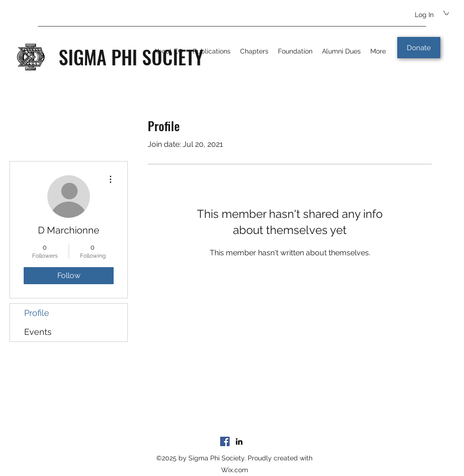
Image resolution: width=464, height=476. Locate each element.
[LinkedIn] (239, 441)
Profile (37, 313)
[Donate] (419, 48)
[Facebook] (225, 441)
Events (38, 332)
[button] (446, 13)
